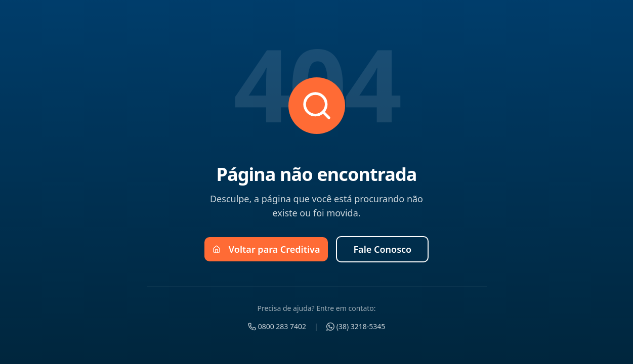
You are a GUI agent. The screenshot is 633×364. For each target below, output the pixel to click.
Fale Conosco (382, 249)
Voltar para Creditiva (266, 249)
